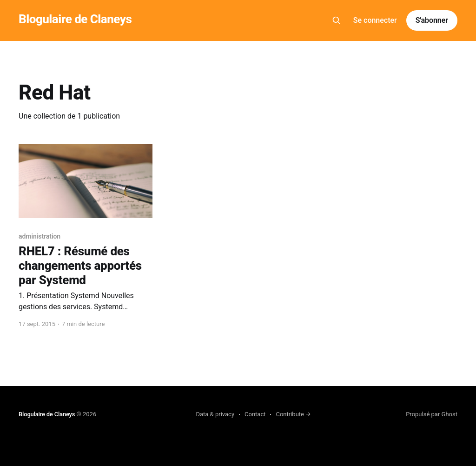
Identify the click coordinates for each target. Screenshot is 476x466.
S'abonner (432, 20)
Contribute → (293, 414)
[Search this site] (337, 20)
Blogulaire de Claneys (75, 19)
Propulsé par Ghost (432, 414)
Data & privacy (215, 414)
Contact (255, 414)
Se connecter (375, 20)
